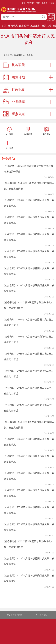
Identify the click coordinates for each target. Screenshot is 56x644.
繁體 (38, 3)
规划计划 (18, 77)
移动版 (52, 3)
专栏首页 (8, 55)
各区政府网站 (42, 615)
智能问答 (31, 3)
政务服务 (35, 26)
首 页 (4, 26)
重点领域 (18, 55)
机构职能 (18, 65)
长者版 (45, 3)
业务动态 (18, 102)
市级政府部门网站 (14, 615)
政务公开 (24, 26)
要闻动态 (13, 26)
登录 (24, 3)
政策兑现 (46, 26)
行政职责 (18, 89)
